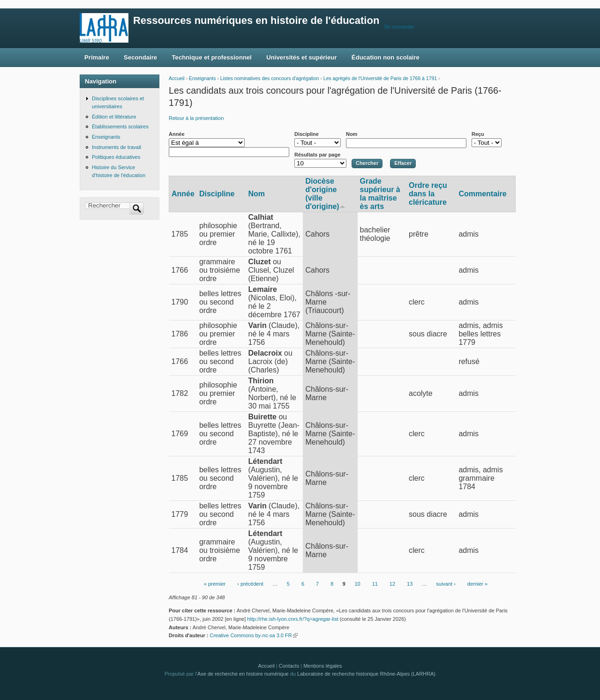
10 (357, 584)
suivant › (446, 584)
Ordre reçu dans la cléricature (428, 194)
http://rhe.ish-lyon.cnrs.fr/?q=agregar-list (292, 619)
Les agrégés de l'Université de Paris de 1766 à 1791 (380, 78)
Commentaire (482, 194)
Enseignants (202, 78)
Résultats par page (317, 155)
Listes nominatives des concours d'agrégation (270, 78)
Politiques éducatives (116, 157)
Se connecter (399, 27)
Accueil (177, 78)
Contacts (289, 666)
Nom (352, 134)
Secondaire (140, 57)
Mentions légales (322, 666)
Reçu (478, 134)
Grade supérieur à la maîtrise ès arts (380, 194)
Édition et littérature (114, 117)
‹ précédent (250, 584)
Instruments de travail (116, 147)
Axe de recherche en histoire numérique (243, 674)
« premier (215, 584)
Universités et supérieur (301, 57)
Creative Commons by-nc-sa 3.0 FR (253, 635)
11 (375, 584)
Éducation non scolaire (386, 57)
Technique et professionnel (212, 57)
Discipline (307, 134)
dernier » (477, 584)
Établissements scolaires (120, 127)
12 (392, 584)
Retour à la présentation (196, 118)
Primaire (97, 57)
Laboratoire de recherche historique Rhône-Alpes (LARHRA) (366, 674)
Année (177, 134)
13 (410, 584)
